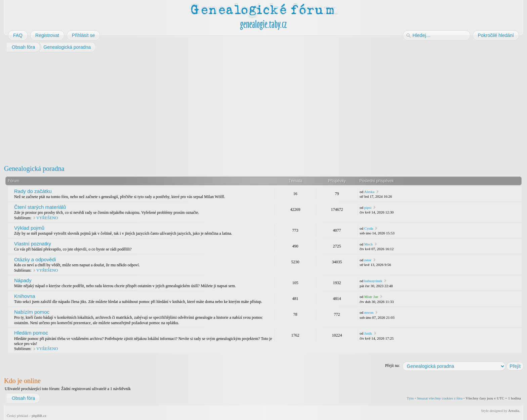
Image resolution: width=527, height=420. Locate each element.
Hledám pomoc (31, 333)
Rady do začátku (33, 191)
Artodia (514, 411)
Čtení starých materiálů (40, 207)
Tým (410, 398)
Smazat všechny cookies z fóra (440, 398)
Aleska (369, 192)
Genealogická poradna (34, 168)
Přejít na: (393, 366)
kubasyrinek (373, 281)
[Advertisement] (206, 107)
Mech (369, 244)
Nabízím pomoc (32, 312)
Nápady (23, 280)
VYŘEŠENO (47, 218)
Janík (368, 333)
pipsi (368, 207)
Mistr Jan (371, 297)
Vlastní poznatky (33, 244)
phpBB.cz (39, 416)
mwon (369, 312)
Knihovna (25, 296)
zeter (368, 260)
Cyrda (369, 228)
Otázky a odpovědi (35, 259)
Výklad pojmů (29, 228)
